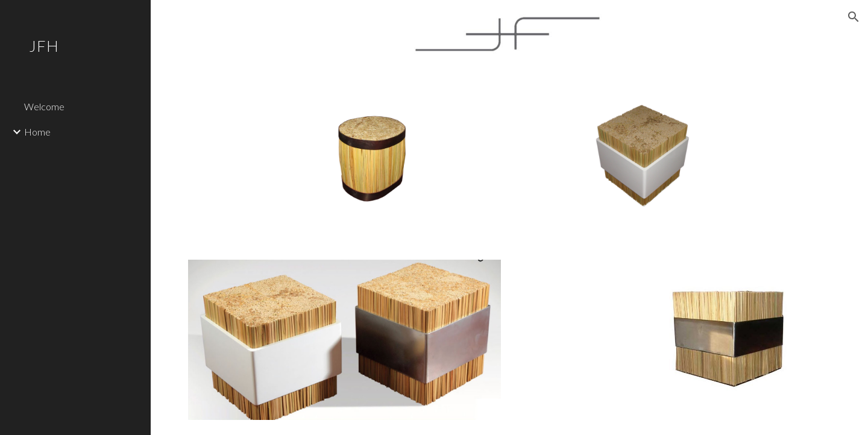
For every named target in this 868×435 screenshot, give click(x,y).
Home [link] (37, 132)
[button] (854, 17)
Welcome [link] (44, 106)
